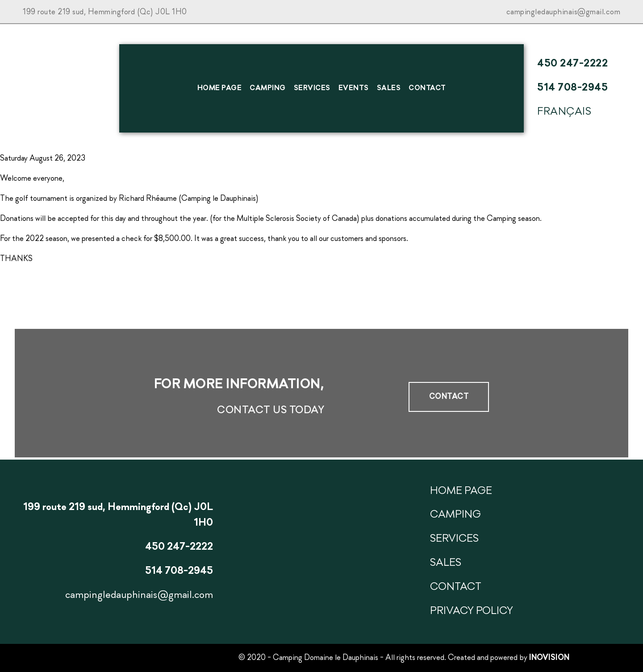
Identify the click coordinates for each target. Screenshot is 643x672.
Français (564, 112)
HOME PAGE (220, 88)
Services (312, 88)
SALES (389, 88)
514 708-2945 (572, 88)
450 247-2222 (572, 64)
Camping (268, 88)
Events (354, 88)
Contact (427, 88)
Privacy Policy (472, 611)
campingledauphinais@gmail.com (564, 12)
